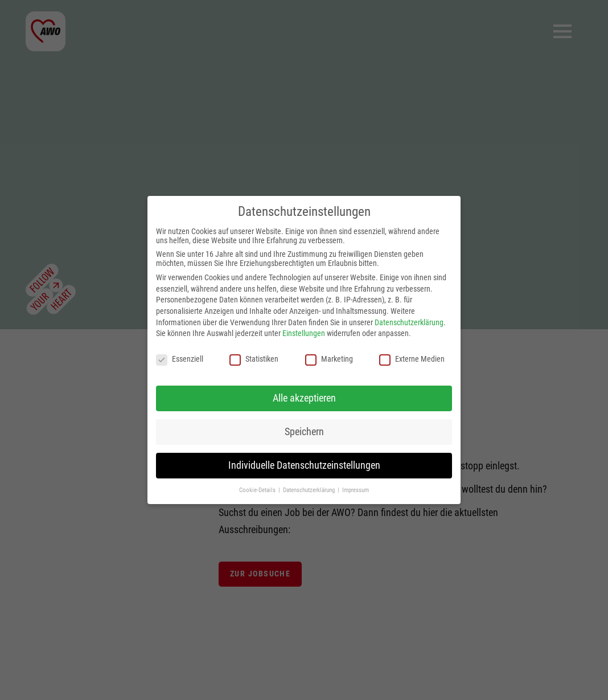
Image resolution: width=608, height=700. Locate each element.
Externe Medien (412, 359)
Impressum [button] (356, 490)
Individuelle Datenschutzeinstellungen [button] (304, 465)
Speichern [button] (304, 432)
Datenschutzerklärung (409, 322)
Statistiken (254, 359)
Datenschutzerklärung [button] (310, 490)
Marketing (329, 359)
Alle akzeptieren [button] (304, 398)
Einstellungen (304, 333)
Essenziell (180, 359)
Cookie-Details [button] (258, 490)
